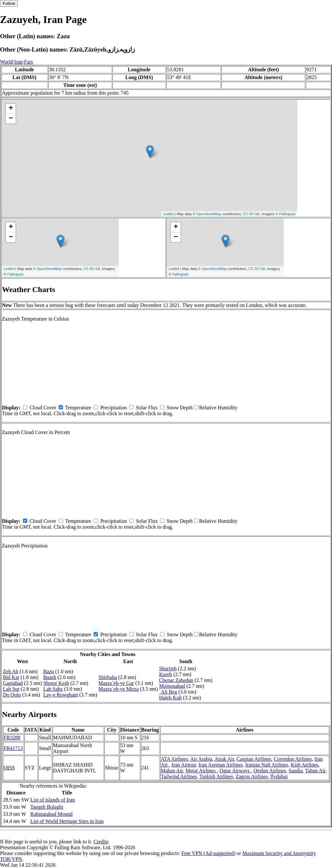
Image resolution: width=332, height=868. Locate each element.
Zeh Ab (11, 671)
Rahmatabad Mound (51, 814)
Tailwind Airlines (179, 776)
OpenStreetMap (209, 214)
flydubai (279, 776)
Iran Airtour (184, 765)
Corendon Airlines (293, 759)
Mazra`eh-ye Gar (116, 683)
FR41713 (13, 748)
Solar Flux (147, 408)
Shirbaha (108, 677)
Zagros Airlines (252, 776)
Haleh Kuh (171, 698)
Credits (101, 842)
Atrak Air (224, 759)
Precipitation (113, 408)
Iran (18, 62)
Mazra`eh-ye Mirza (119, 689)
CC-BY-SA (251, 214)
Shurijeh (168, 669)
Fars (29, 62)
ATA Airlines (174, 759)
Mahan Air (172, 771)
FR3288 (12, 738)
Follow (9, 3)
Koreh (166, 674)
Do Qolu (12, 695)
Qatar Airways (235, 771)
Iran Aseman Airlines (220, 765)
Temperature (78, 408)
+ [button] (11, 109)
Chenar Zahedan (176, 680)
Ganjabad (13, 683)
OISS (9, 768)
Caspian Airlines (254, 759)
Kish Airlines (305, 765)
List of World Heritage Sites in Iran (67, 821)
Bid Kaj (11, 677)
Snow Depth (180, 408)
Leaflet (168, 214)
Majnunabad (172, 686)
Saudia (296, 771)
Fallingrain (287, 214)
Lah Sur (11, 689)
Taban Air (315, 771)
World (6, 62)
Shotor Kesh (56, 683)
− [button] (11, 119)
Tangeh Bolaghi (47, 807)
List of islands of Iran (53, 800)
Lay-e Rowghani (60, 695)
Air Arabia (201, 759)
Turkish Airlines (216, 776)
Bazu (48, 671)
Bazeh (50, 677)
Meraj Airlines (201, 771)
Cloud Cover (43, 408)
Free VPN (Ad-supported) (208, 853)
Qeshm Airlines (270, 771)
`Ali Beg (168, 692)
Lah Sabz (53, 689)
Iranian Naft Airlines (267, 765)
